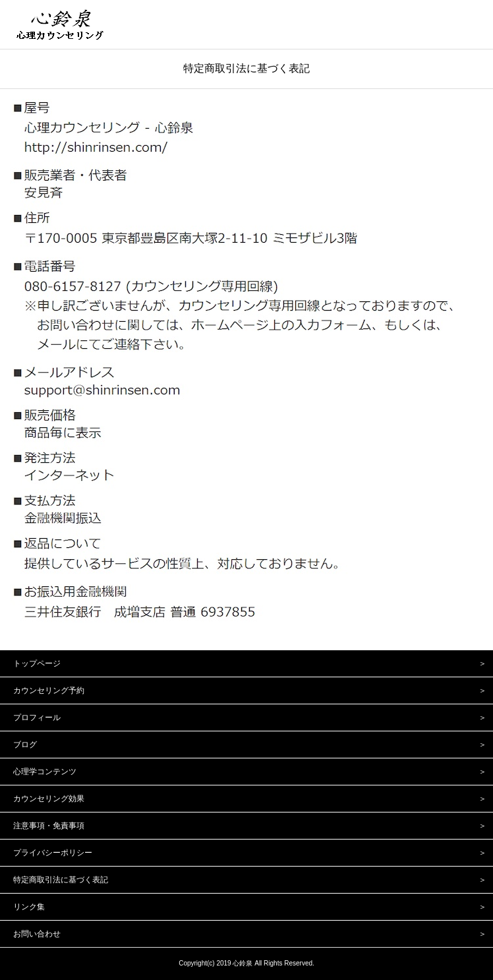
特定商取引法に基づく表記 (246, 68)
